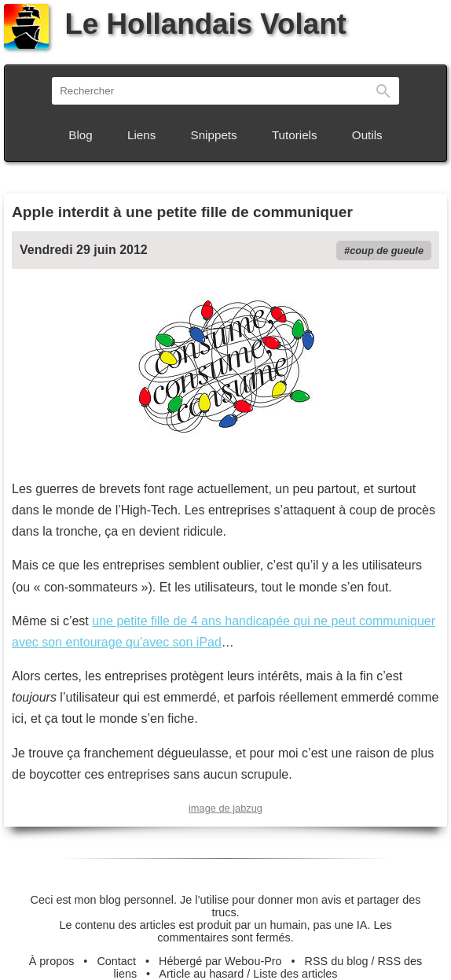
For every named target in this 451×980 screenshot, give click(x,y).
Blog (80, 135)
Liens (141, 135)
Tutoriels (295, 135)
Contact (116, 961)
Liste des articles (295, 974)
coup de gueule (387, 251)
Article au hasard (201, 974)
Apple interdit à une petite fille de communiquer (182, 212)
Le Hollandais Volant (175, 24)
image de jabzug (225, 808)
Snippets (214, 135)
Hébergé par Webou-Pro (220, 961)
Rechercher (383, 91)
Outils (367, 135)
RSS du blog (337, 961)
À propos (52, 961)
